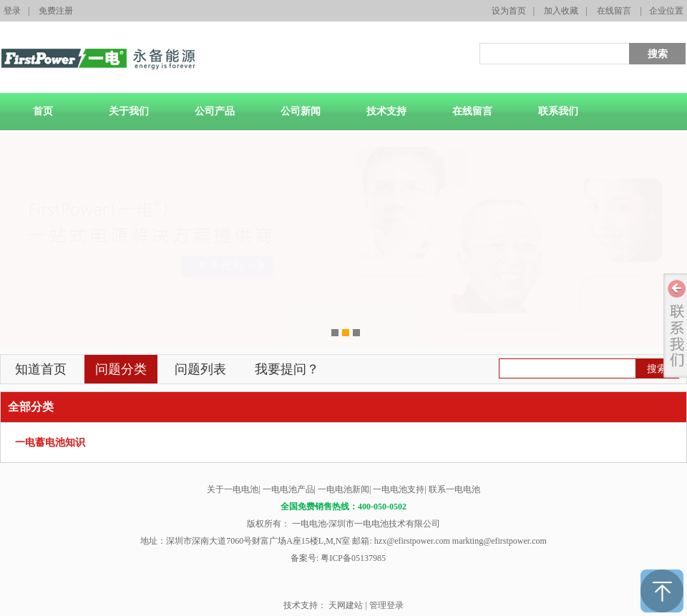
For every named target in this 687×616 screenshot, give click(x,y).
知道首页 (41, 369)
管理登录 (386, 605)
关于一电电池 (233, 489)
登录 (12, 11)
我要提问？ (287, 369)
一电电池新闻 (343, 489)
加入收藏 (561, 11)
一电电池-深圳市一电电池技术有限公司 (365, 524)
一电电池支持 (399, 489)
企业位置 (666, 11)
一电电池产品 (288, 489)
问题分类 (121, 369)
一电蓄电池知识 (50, 443)
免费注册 (56, 11)
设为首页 (509, 11)
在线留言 (614, 11)
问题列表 (200, 369)
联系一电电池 (454, 489)
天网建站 (346, 605)
